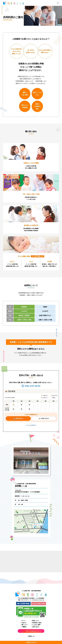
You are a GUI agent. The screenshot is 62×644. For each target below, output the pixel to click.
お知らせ (24, 623)
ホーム (23, 621)
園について (25, 625)
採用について (36, 621)
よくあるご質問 (36, 625)
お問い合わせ (36, 627)
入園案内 (24, 627)
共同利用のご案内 (37, 623)
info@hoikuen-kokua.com (38, 600)
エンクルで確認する (31, 425)
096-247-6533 (33, 386)
